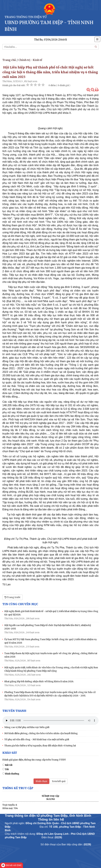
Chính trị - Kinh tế (30, 60)
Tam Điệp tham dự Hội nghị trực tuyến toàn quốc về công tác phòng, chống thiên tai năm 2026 (51, 655)
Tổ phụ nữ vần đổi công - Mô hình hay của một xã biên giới (37, 739)
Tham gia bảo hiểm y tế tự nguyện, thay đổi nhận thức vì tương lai (40, 746)
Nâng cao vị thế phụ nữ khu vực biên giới (27, 727)
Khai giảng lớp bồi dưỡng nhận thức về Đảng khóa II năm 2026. (39, 681)
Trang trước (13, 597)
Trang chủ (9, 60)
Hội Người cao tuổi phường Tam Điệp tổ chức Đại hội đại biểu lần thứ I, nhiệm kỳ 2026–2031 (48, 627)
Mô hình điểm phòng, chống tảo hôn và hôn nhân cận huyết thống (41, 733)
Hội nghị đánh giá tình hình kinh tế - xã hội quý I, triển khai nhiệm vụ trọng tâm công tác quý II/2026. (51, 613)
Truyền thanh (14, 711)
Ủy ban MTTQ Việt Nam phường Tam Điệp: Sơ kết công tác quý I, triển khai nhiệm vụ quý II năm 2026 (50, 641)
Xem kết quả (59, 781)
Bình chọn (41, 781)
